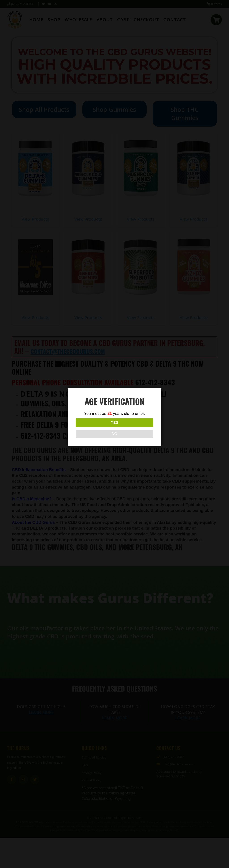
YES (95, 428)
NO (134, 428)
